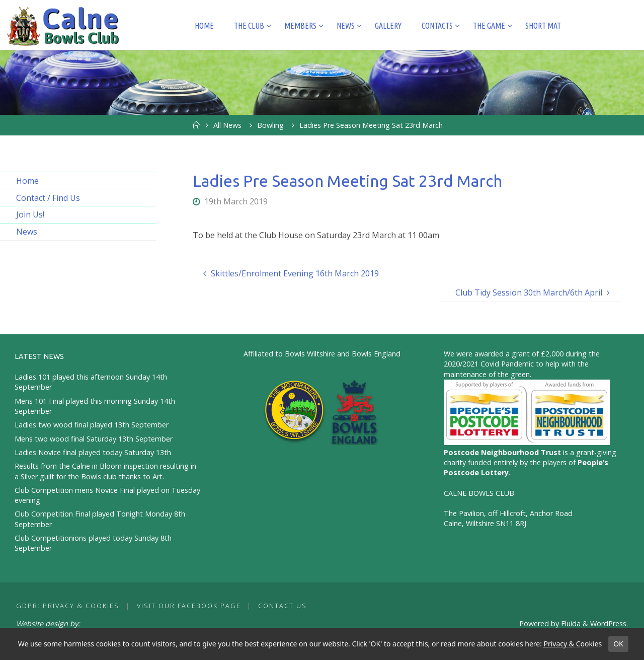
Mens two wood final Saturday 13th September (94, 439)
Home (27, 181)
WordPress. (609, 624)
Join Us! (30, 214)
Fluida (570, 624)
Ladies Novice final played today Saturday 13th (93, 452)
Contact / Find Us (48, 198)
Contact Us (283, 606)
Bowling (270, 125)
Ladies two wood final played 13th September (92, 425)
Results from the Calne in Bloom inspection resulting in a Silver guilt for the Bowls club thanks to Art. (105, 471)
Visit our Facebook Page (189, 606)
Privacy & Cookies (573, 644)
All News (227, 125)
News (27, 232)
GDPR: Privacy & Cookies (68, 606)
